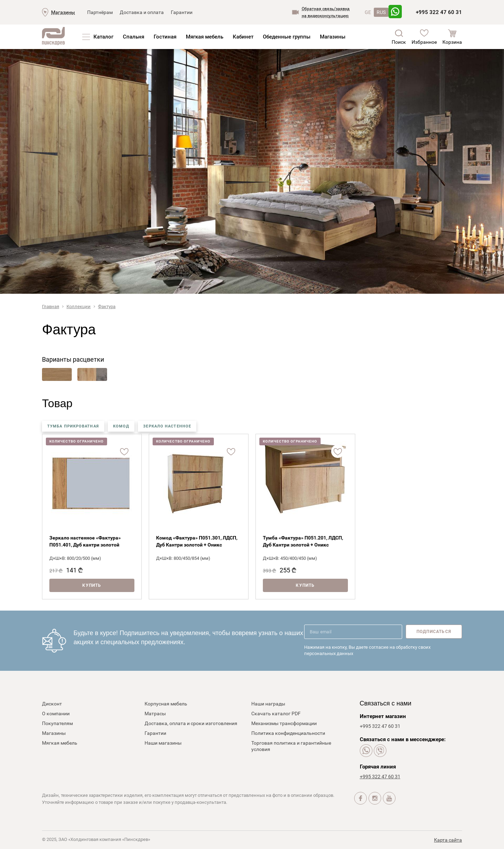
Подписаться (434, 632)
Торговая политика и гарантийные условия (291, 746)
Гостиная (165, 37)
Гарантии (182, 12)
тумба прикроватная (73, 426)
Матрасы (155, 714)
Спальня (134, 37)
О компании (56, 714)
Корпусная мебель (166, 704)
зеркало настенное (167, 426)
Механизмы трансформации (284, 723)
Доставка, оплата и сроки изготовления (191, 723)
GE (368, 12)
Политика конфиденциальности (288, 733)
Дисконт (52, 704)
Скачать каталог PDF (276, 714)
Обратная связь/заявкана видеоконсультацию (326, 12)
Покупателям (57, 723)
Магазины (63, 12)
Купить (92, 585)
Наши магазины (163, 743)
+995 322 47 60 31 (439, 12)
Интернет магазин (383, 716)
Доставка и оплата (142, 12)
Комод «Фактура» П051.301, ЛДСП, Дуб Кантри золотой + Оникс (197, 541)
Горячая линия (378, 767)
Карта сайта (448, 840)
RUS (381, 12)
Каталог (103, 37)
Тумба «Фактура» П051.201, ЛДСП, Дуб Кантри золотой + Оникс (303, 541)
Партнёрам (100, 12)
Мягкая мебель (205, 37)
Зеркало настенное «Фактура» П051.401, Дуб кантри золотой (85, 541)
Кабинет (243, 37)
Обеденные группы (287, 37)
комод (121, 426)
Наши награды (268, 704)
